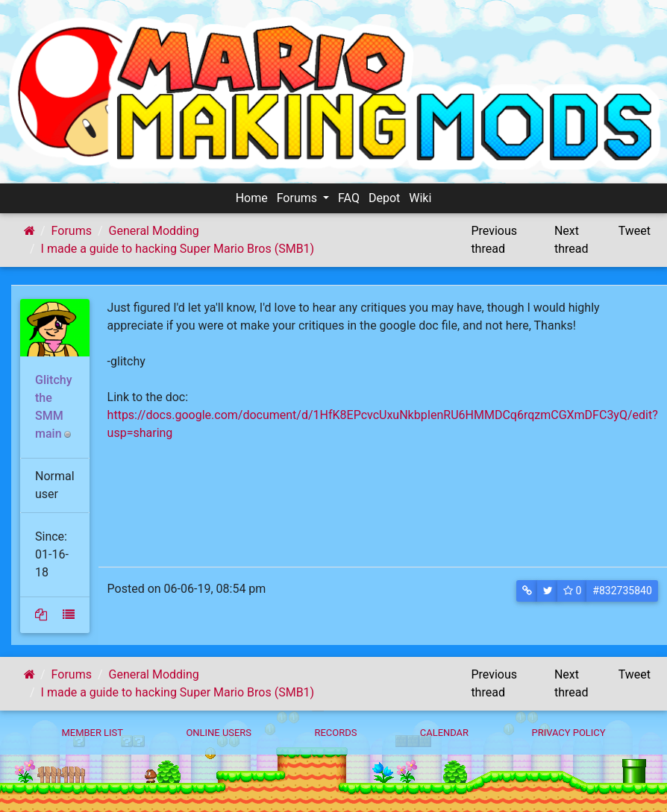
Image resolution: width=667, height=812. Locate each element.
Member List (92, 733)
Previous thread (494, 240)
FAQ (349, 198)
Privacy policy (568, 733)
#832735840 (622, 591)
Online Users (219, 733)
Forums (298, 198)
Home (252, 198)
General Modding (154, 231)
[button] (527, 591)
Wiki (420, 198)
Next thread (572, 240)
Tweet (635, 231)
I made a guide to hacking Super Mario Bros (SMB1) (178, 249)
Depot (384, 198)
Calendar (444, 733)
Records (335, 733)
